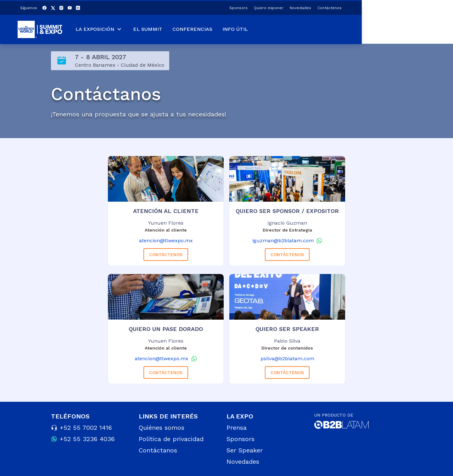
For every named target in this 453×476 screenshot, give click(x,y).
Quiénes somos (162, 428)
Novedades (392, 7)
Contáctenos (421, 7)
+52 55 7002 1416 (86, 428)
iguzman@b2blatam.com (283, 241)
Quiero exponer (360, 7)
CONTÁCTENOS (166, 255)
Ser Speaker (245, 450)
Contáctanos (158, 450)
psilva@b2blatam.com (287, 358)
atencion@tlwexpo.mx (166, 241)
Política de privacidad (171, 439)
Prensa (237, 428)
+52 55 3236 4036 (87, 439)
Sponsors (330, 7)
